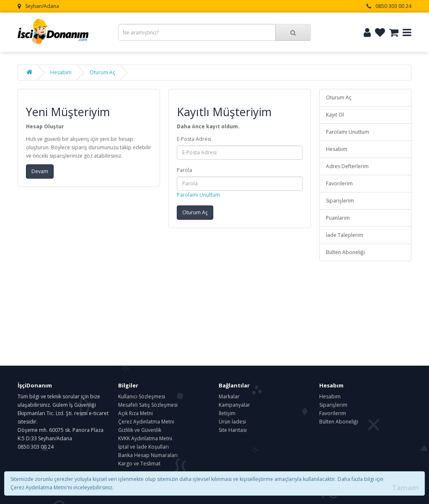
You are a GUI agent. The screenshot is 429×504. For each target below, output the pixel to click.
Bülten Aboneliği (345, 252)
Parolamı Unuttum (198, 195)
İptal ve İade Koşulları (143, 447)
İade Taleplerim (345, 235)
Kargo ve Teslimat (139, 464)
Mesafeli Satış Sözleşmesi (148, 405)
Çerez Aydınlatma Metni (146, 422)
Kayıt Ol (335, 115)
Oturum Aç (102, 72)
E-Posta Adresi (194, 139)
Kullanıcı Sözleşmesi (142, 396)
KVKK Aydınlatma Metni (145, 438)
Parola (185, 170)
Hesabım (61, 72)
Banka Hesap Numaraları (148, 455)
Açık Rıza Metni (136, 413)
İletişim (227, 413)
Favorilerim (339, 183)
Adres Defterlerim (347, 166)
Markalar (229, 396)
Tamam (405, 488)
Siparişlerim (340, 201)
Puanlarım (338, 218)
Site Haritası (233, 430)
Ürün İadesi (232, 422)
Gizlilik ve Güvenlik (140, 430)
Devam (40, 171)
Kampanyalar (234, 405)
